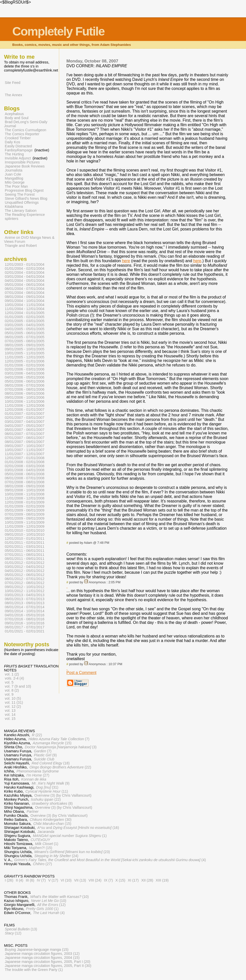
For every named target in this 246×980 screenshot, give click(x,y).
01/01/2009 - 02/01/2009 (25, 506)
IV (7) (41, 880)
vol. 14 (10, 715)
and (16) (78, 828)
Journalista (14, 170)
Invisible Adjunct (18, 158)
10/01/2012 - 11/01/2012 (25, 591)
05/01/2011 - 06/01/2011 (25, 551)
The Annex (13, 95)
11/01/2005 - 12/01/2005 (25, 357)
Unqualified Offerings (22, 202)
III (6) (30, 880)
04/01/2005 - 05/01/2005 (25, 329)
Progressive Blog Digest (24, 190)
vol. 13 (10, 711)
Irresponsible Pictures (22, 162)
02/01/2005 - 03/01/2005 (25, 321)
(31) (47, 787)
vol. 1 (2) (12, 674)
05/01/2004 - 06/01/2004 (25, 285)
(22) (37, 735)
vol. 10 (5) (13, 698)
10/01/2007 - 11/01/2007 (25, 450)
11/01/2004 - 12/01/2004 (25, 309)
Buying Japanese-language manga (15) (37, 950)
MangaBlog (14, 178)
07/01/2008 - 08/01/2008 (25, 482)
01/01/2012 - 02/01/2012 (25, 563)
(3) (61, 747)
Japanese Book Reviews (25, 166)
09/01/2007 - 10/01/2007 (25, 446)
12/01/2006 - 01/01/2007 (25, 410)
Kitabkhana (14, 207)
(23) (72, 852)
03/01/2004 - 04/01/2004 (25, 277)
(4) (110, 860)
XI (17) (133, 880)
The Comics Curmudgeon (26, 130)
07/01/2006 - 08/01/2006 (25, 389)
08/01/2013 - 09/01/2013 (25, 603)
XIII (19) (162, 880)
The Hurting (14, 154)
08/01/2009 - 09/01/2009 (25, 518)
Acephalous (14, 114)
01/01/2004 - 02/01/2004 (25, 268)
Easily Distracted (18, 146)
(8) (52, 803)
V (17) (53, 880)
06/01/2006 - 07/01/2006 (25, 385)
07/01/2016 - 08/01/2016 (25, 619)
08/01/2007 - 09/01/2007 (25, 442)
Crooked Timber (18, 138)
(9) (45, 755)
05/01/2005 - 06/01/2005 (25, 333)
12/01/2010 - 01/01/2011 (25, 538)
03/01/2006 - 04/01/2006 (25, 373)
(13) (21, 929)
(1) (70, 836)
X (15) (120, 880)
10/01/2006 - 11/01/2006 (25, 401)
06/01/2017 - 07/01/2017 (25, 627)
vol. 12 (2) (13, 706)
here (126, 261)
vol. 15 (10, 719)
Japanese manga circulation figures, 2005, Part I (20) (47, 962)
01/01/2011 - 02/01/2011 (25, 543)
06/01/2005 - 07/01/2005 (25, 337)
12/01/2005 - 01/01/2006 (25, 361)
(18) (51, 763)
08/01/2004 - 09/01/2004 (25, 297)
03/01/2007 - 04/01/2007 (25, 422)
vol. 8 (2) (12, 690)
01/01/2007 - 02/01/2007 (25, 414)
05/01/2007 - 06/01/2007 (25, 430)
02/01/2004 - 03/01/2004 (25, 273)
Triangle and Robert (21, 246)
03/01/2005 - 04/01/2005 (25, 325)
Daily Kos (12, 142)
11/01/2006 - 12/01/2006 (25, 405)
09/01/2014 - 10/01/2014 (25, 611)
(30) (51, 820)
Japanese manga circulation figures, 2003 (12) (42, 954)
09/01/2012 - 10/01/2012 (25, 587)
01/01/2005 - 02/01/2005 (25, 317)
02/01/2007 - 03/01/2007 (25, 418)
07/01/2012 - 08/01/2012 (25, 583)
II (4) (20, 880)
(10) (59, 897)
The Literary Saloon (21, 211)
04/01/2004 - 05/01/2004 (25, 281)
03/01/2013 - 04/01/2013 (25, 595)
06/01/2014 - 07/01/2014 (25, 607)
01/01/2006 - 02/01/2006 (25, 365)
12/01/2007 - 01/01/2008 (25, 458)
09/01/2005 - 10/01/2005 (25, 349)
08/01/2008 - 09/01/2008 (25, 486)
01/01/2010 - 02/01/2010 (25, 530)
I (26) (9, 880)
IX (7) (108, 880)
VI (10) (66, 880)
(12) (51, 905)
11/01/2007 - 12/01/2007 (25, 454)
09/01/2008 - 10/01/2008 (25, 490)
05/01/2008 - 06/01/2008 (25, 474)
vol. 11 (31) (14, 702)
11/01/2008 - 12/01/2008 (25, 498)
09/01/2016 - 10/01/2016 (25, 623)
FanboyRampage (19, 150)
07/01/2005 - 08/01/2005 (25, 341)
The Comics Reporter (22, 134)
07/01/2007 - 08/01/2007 (25, 438)
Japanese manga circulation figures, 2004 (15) (42, 958)
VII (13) (80, 880)
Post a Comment (81, 673)
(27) (38, 775)
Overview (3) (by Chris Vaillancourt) (63, 795)
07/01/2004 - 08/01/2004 (25, 293)
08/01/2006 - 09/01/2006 (25, 393)
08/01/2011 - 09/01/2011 (25, 559)
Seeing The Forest (20, 194)
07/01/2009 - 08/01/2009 (25, 514)
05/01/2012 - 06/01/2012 (25, 575)
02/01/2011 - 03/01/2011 (25, 547)
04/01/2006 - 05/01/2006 (25, 377)
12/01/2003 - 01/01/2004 (25, 264)
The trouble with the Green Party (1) (34, 970)
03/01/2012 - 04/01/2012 (25, 567)
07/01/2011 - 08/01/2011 (25, 555)
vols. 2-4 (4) (14, 678)
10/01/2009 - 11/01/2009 (25, 522)
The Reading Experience (25, 215)
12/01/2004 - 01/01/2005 (25, 313)
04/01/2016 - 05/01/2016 (25, 615)
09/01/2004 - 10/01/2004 (25, 301)
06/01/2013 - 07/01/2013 (25, 599)
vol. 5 (9, 682)
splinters (12, 219)
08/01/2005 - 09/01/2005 (25, 345)
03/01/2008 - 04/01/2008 (25, 470)
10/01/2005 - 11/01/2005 (25, 353)
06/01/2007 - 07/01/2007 (25, 434)
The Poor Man (16, 186)
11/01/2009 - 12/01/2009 (25, 526)
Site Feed (13, 83)
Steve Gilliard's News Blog (26, 198)
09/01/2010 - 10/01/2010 (25, 534)
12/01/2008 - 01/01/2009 (25, 502)
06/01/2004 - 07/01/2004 (25, 289)
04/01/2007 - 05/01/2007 (25, 426)
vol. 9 (9, 694)
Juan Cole (13, 174)
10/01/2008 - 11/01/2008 (25, 494)
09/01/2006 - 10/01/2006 (25, 397)
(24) (56, 856)
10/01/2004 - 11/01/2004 (25, 305)
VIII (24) (95, 880)
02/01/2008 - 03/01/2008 (25, 466)
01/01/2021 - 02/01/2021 (25, 631)
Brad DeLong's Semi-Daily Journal (26, 124)
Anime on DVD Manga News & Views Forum (29, 240)
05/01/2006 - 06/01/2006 (25, 381)
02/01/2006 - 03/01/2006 (25, 369)
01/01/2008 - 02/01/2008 (25, 462)
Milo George (15, 182)
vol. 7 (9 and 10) (18, 686)
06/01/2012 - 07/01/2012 (25, 579)
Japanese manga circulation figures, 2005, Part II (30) (48, 966)
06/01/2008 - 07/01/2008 (25, 478)
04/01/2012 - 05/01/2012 (25, 571)
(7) (59, 739)
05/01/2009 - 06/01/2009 (25, 510)
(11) (47, 791)
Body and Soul (17, 118)
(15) (52, 743)
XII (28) (147, 880)
